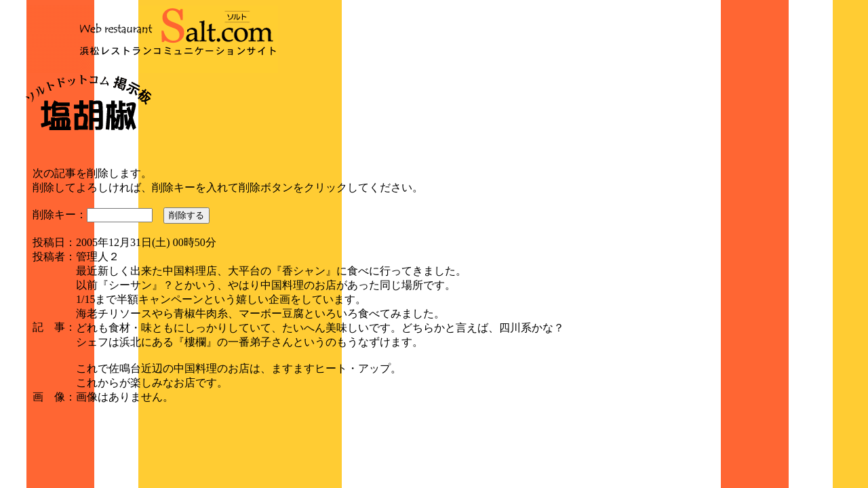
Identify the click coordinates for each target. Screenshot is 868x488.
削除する (186, 215)
